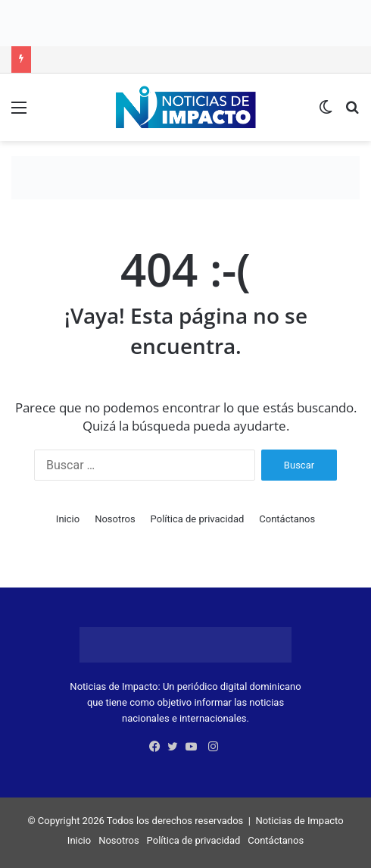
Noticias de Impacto (299, 821)
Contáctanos (287, 519)
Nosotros (115, 519)
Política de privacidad (198, 519)
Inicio (68, 519)
